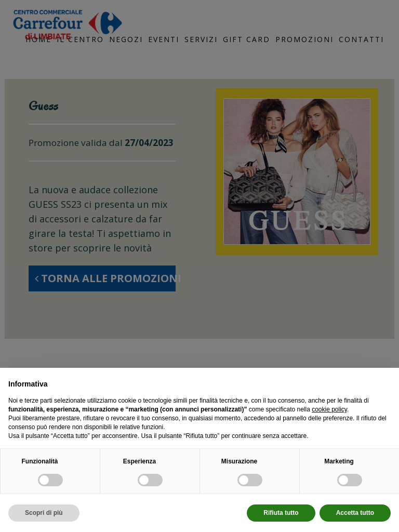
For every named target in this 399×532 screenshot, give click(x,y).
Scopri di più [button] (44, 513)
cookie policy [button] (329, 409)
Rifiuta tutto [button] (281, 513)
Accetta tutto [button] (355, 513)
